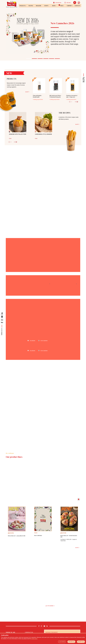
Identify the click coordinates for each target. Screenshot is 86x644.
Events (46, 6)
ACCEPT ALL (81, 642)
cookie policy (34, 639)
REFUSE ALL (71, 642)
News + (54, 6)
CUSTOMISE (62, 642)
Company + (70, 6)
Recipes (31, 6)
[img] (79, 491)
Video (61, 5)
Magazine (39, 6)
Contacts (77, 6)
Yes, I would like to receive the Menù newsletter (56, 631)
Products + (23, 6)
